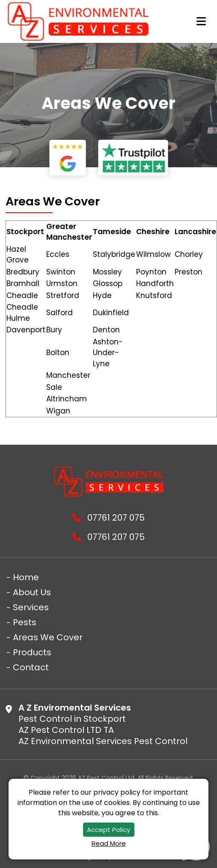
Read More (109, 843)
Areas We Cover (48, 637)
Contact (31, 667)
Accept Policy (108, 830)
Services (31, 607)
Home (26, 577)
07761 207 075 (108, 518)
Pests (25, 622)
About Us (32, 592)
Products (32, 652)
